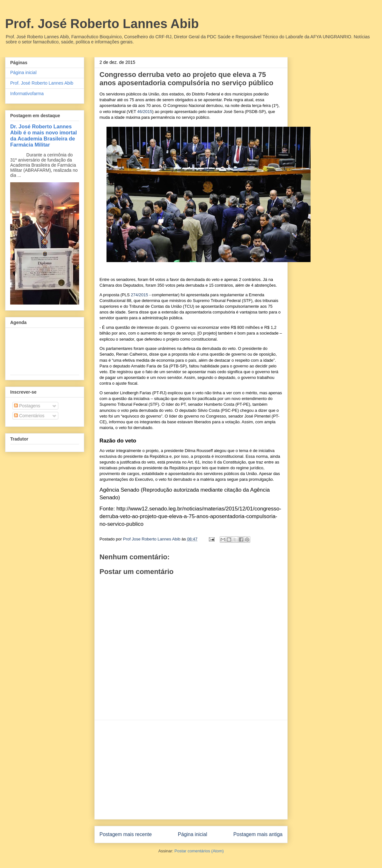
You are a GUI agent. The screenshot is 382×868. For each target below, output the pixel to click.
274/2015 (139, 295)
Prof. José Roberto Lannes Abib (102, 24)
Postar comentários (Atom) (199, 851)
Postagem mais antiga (258, 834)
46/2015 (145, 112)
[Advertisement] (191, 770)
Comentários (29, 416)
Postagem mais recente (126, 834)
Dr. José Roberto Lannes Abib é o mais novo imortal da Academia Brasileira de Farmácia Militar (44, 136)
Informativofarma (27, 94)
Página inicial (193, 834)
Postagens (27, 406)
